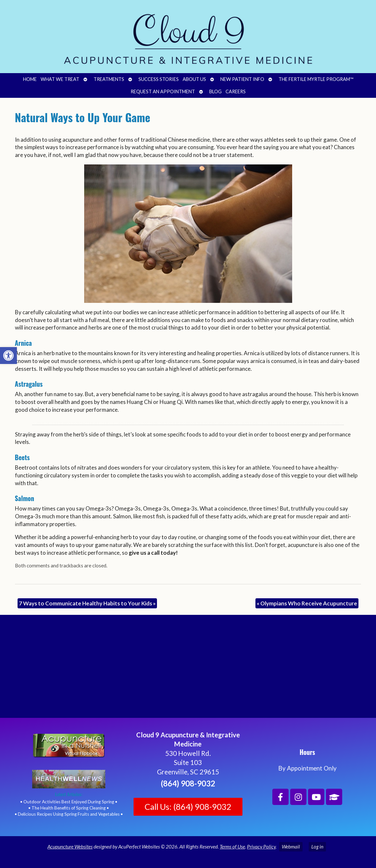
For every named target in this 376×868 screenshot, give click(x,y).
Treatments (109, 79)
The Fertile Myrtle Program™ (316, 79)
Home (30, 79)
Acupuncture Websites (70, 847)
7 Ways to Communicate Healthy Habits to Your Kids (87, 603)
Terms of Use (232, 847)
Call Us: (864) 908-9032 (188, 807)
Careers (236, 91)
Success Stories (159, 79)
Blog (215, 91)
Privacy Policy (261, 847)
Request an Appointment (163, 91)
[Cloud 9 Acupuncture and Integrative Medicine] (188, 669)
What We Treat (60, 79)
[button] (8, 356)
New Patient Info (242, 79)
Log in (317, 847)
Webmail (291, 847)
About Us (194, 79)
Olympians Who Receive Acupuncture (307, 603)
